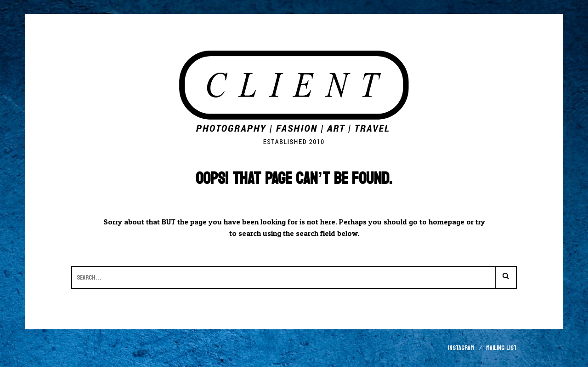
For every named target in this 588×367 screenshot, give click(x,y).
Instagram (461, 348)
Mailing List (501, 348)
